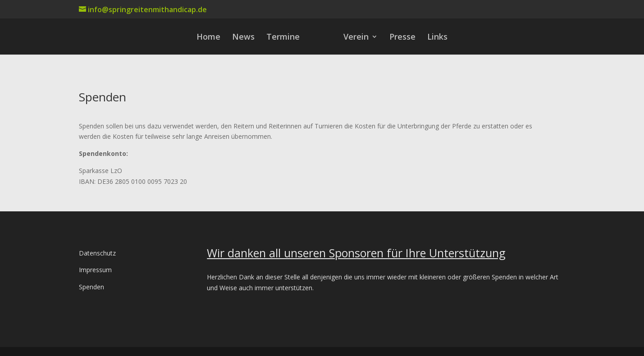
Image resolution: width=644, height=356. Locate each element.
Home (208, 38)
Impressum (95, 270)
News (243, 38)
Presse (402, 38)
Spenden (91, 287)
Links (437, 38)
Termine (283, 38)
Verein (356, 38)
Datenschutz (97, 253)
